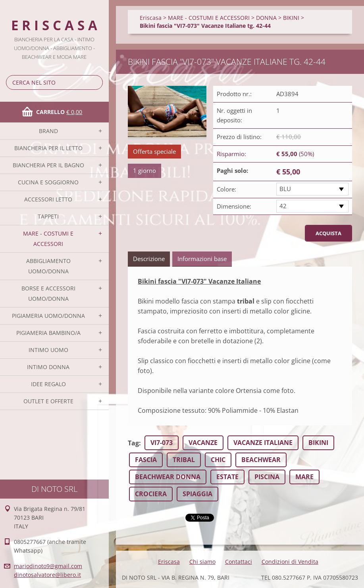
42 (283, 206)
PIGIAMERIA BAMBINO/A (48, 333)
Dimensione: (234, 206)
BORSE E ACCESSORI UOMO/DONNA (48, 293)
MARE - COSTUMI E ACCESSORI (48, 239)
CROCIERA (151, 494)
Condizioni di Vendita (290, 562)
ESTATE (227, 477)
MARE (304, 477)
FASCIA (146, 460)
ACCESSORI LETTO (48, 199)
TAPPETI (48, 216)
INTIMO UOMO (48, 350)
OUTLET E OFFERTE (48, 401)
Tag (133, 443)
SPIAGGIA (197, 494)
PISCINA (267, 477)
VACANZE (203, 443)
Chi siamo (202, 562)
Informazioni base (202, 259)
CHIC (218, 460)
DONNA (266, 18)
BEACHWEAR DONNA (168, 477)
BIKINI (291, 18)
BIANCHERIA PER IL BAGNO (48, 165)
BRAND (48, 131)
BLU (285, 189)
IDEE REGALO (48, 384)
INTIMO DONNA (48, 367)
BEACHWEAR (261, 460)
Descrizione (149, 259)
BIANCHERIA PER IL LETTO (48, 148)
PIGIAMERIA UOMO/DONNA (48, 316)
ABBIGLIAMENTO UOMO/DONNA (48, 266)
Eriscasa (151, 18)
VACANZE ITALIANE (263, 443)
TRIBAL (184, 460)
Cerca (95, 82)
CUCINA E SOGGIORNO (48, 182)
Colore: (226, 189)
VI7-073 (162, 443)
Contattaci (239, 562)
